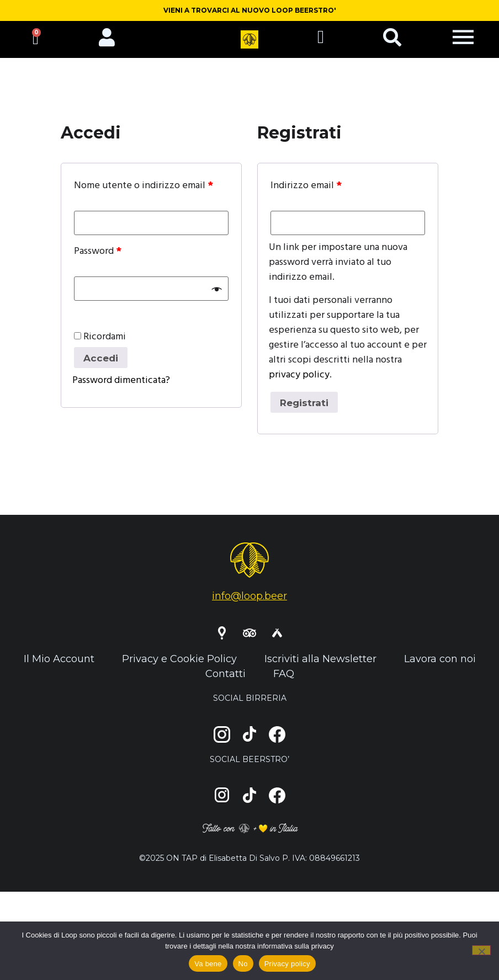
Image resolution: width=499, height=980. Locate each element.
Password (98, 258)
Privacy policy (287, 964)
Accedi (102, 365)
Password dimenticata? (121, 388)
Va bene (208, 964)
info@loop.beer (250, 604)
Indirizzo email (306, 192)
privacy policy (299, 381)
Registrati (306, 409)
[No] (481, 950)
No (243, 964)
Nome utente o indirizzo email (144, 192)
